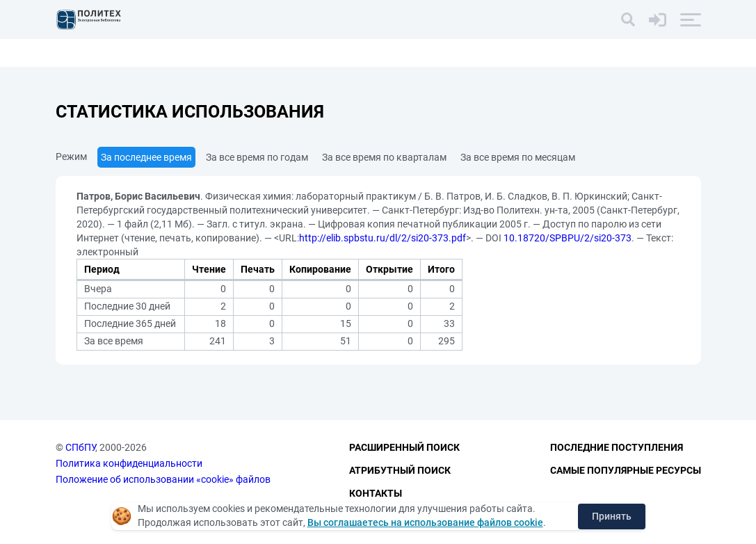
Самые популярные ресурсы (626, 470)
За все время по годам (257, 157)
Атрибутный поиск (400, 470)
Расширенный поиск (404, 447)
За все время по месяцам (518, 157)
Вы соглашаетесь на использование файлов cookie (425, 522)
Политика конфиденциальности (129, 463)
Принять (612, 516)
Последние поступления (617, 447)
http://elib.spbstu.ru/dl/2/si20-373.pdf (383, 238)
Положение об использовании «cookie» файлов (163, 479)
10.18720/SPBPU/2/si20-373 (568, 238)
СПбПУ (80, 447)
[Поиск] (628, 19)
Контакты (376, 493)
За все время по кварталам (384, 157)
